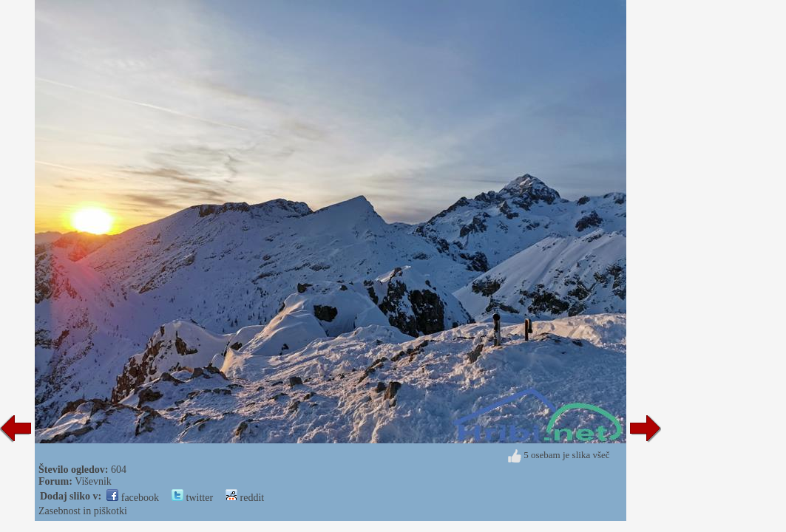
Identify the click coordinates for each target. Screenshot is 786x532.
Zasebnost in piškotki (83, 511)
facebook (133, 498)
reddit (245, 498)
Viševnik (93, 481)
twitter (192, 498)
